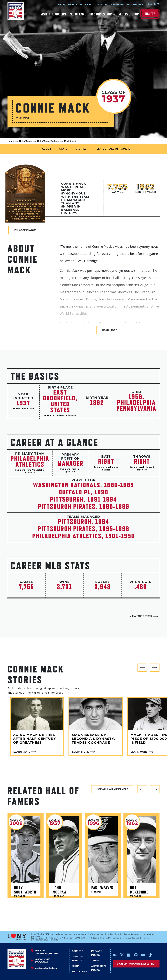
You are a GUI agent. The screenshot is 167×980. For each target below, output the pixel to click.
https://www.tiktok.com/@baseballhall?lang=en (150, 955)
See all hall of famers (113, 789)
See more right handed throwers (142, 468)
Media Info (79, 972)
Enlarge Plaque (25, 230)
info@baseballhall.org (46, 968)
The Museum (57, 14)
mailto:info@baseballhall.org (115, 955)
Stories (81, 149)
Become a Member (132, 5)
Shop (135, 14)
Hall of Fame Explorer (48, 141)
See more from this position (70, 470)
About (47, 149)
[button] (142, 668)
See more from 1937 (23, 409)
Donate (114, 5)
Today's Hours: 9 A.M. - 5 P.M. (75, 4)
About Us (103, 5)
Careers (78, 951)
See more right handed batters (106, 468)
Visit (44, 14)
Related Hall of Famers (113, 149)
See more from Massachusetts (60, 415)
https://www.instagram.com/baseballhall (136, 955)
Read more (110, 330)
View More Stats (141, 616)
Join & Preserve (118, 14)
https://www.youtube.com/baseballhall (143, 955)
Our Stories (96, 14)
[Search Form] (151, 5)
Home (11, 141)
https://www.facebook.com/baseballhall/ (129, 955)
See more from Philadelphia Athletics (30, 471)
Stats (63, 149)
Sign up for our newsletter (136, 964)
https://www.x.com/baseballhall (122, 955)
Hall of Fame (77, 14)
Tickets (150, 14)
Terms (95, 961)
